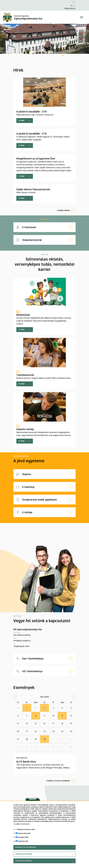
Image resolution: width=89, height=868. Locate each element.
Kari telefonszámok (22, 635)
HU (72, 6)
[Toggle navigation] (82, 17)
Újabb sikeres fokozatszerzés (33, 189)
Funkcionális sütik (24, 836)
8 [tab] (78, 56)
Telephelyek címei (21, 646)
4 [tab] (69, 56)
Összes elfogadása (23, 864)
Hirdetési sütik (23, 844)
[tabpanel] (44, 39)
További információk (21, 827)
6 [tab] (74, 56)
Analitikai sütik (23, 840)
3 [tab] (67, 56)
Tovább (21, 120)
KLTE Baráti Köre (26, 762)
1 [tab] (63, 56)
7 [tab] (76, 56)
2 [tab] (65, 56)
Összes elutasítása (24, 857)
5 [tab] (72, 56)
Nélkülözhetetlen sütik (26, 832)
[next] (74, 697)
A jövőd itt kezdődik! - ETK (32, 111)
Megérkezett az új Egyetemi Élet (36, 158)
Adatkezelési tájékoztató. (44, 824)
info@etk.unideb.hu (22, 641)
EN (75, 6)
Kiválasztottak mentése (26, 850)
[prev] (15, 697)
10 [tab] (83, 56)
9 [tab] (80, 56)
